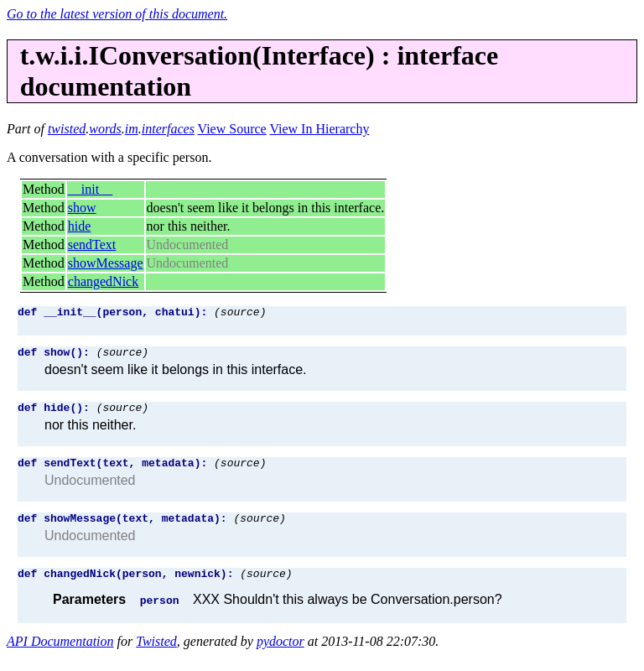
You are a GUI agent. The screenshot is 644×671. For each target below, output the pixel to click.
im (132, 129)
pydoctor (280, 656)
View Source (232, 129)
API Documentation (60, 656)
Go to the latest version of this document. (117, 14)
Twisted (156, 656)
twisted (67, 129)
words (105, 129)
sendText (92, 244)
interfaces (168, 129)
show (82, 208)
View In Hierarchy (319, 129)
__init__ (90, 189)
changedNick (103, 281)
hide (80, 226)
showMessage (106, 263)
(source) (240, 314)
